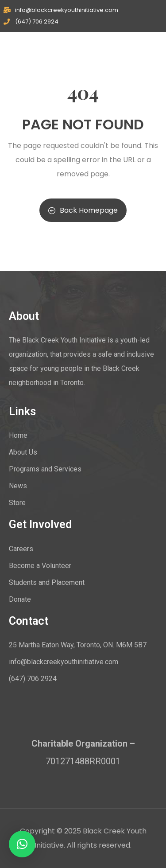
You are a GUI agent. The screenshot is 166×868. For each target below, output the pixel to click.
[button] (22, 844)
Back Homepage (83, 210)
